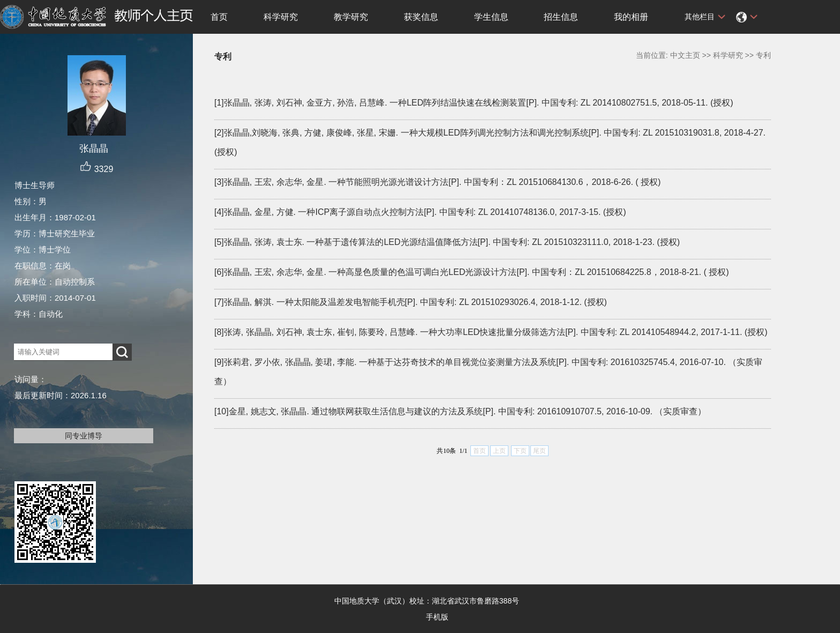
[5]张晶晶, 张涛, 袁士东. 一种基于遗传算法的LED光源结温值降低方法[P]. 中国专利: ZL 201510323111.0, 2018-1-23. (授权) (447, 242)
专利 (763, 55)
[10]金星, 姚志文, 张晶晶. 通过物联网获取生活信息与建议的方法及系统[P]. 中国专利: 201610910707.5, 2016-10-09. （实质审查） (460, 411)
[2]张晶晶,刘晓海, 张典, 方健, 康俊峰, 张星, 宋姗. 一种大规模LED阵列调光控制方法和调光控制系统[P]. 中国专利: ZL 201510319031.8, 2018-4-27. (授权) (490, 142)
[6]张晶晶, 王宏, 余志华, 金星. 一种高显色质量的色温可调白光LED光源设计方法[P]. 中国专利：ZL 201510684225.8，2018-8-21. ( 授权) (472, 272)
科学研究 (281, 17)
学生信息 (491, 17)
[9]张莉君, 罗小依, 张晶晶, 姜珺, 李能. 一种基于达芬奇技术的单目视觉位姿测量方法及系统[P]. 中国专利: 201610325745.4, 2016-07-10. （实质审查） (488, 372)
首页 (219, 17)
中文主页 (685, 55)
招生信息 (561, 17)
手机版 (437, 617)
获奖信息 (421, 17)
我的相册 (631, 17)
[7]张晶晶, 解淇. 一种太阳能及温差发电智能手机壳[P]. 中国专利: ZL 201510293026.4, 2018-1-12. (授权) (411, 302)
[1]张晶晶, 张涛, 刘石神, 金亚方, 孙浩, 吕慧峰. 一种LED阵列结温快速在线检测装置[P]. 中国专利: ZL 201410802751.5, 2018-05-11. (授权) (474, 103)
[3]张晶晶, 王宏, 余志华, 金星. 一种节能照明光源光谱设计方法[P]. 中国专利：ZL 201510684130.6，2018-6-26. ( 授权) (437, 182)
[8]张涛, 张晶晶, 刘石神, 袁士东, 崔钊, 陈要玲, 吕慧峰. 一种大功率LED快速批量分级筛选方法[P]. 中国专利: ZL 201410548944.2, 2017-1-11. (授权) (491, 332)
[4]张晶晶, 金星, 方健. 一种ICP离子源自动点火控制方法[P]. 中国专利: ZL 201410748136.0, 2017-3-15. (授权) (420, 212)
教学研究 (351, 17)
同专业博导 (84, 436)
